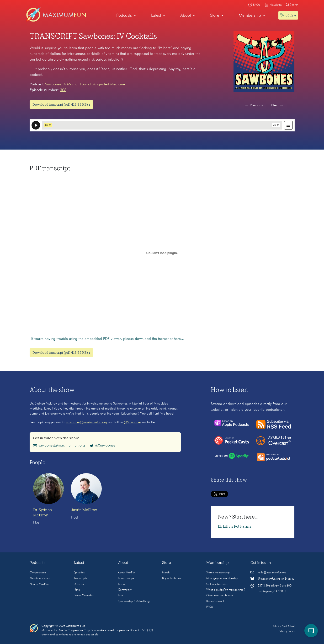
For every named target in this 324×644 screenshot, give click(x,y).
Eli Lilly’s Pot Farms (235, 526)
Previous (254, 105)
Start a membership (218, 573)
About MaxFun (127, 573)
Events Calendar (84, 596)
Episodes (79, 573)
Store (215, 16)
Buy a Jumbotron (172, 578)
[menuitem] (126, 16)
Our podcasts (38, 573)
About (186, 16)
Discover (79, 584)
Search (292, 5)
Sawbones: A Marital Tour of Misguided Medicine (85, 84)
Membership (250, 16)
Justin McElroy (84, 510)
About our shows (40, 578)
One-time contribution (220, 596)
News (77, 590)
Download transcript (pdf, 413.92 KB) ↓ (61, 104)
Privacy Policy (287, 631)
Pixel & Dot (288, 626)
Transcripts (80, 578)
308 (63, 90)
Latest (156, 16)
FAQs (210, 607)
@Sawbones (132, 422)
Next (277, 105)
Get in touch (261, 563)
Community (125, 590)
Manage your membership (222, 578)
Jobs (121, 596)
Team (121, 584)
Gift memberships (217, 584)
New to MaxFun (39, 584)
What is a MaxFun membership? (226, 590)
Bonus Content (215, 601)
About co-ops (126, 578)
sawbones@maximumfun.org (87, 422)
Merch (166, 573)
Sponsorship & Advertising (134, 601)
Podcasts (124, 16)
